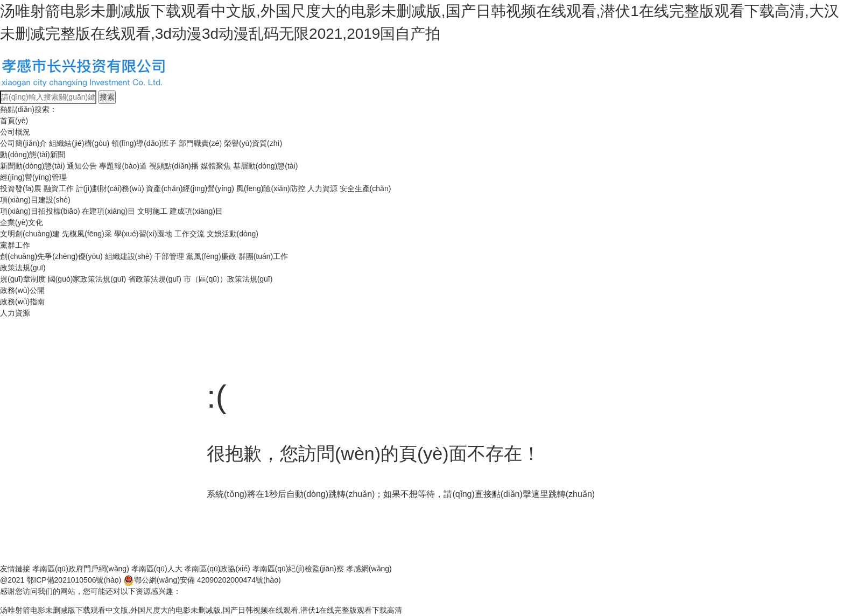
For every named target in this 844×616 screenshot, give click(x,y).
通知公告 (82, 166)
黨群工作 (15, 245)
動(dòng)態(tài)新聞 (33, 155)
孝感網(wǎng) (369, 569)
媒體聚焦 (216, 166)
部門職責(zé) (200, 143)
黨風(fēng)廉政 (211, 256)
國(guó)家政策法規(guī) (87, 279)
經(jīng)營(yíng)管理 (33, 177)
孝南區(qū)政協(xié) (217, 569)
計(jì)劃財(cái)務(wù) (110, 188)
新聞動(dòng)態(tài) (33, 166)
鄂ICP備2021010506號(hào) (74, 580)
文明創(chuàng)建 (30, 234)
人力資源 (322, 188)
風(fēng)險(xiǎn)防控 (271, 188)
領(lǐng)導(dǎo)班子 (144, 143)
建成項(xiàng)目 (196, 211)
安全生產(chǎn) (365, 188)
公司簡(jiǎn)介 (23, 143)
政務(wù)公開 (22, 290)
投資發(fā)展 (21, 188)
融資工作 (59, 188)
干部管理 (169, 256)
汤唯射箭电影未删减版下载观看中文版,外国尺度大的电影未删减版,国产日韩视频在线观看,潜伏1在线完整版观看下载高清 (201, 610)
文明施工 (152, 211)
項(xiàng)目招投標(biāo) (40, 211)
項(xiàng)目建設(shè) (35, 200)
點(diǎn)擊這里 (520, 494)
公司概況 (15, 132)
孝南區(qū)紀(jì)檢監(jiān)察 (298, 569)
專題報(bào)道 (123, 166)
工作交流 (189, 234)
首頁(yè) (14, 121)
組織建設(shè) (129, 256)
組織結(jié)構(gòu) (79, 143)
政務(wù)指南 (22, 302)
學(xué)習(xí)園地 (143, 234)
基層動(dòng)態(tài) (266, 166)
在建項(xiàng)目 (108, 211)
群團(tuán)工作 (263, 256)
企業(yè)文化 (22, 222)
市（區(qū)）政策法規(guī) (228, 279)
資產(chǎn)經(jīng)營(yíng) (190, 188)
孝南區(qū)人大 (157, 569)
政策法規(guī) (23, 268)
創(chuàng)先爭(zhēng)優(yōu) (51, 256)
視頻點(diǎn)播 (174, 166)
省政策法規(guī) (155, 279)
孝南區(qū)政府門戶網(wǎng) (81, 569)
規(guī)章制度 (23, 279)
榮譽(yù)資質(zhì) (253, 143)
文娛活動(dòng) (233, 234)
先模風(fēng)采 (87, 234)
